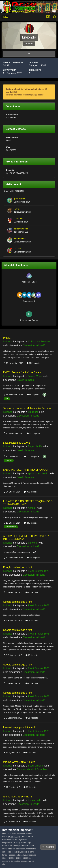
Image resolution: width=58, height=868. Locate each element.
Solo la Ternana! (26, 380)
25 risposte (32, 592)
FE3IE (17, 209)
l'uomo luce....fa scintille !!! (17, 797)
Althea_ (32, 508)
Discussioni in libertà (34, 345)
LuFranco (33, 412)
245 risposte (33, 558)
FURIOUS (18, 219)
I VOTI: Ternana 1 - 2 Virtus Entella (22, 372)
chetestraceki (20, 239)
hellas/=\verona (21, 229)
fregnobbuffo (35, 446)
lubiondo (8, 342)
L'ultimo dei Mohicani (40, 342)
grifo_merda (19, 199)
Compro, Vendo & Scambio (32, 769)
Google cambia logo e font (18, 567)
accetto (48, 847)
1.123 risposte (32, 456)
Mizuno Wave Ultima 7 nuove (19, 762)
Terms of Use (14, 836)
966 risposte (31, 492)
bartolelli (33, 543)
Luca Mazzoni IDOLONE (17, 443)
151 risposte (33, 433)
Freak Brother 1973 (39, 571)
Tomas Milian (35, 376)
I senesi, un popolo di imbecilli (20, 727)
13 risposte (30, 787)
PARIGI (7, 338)
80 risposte (30, 752)
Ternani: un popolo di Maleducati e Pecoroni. (28, 408)
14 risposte (30, 822)
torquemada (35, 800)
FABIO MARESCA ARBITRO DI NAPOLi (25, 470)
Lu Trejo (17, 249)
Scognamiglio (35, 766)
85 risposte (33, 395)
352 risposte (33, 363)
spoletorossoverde (38, 474)
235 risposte (31, 523)
